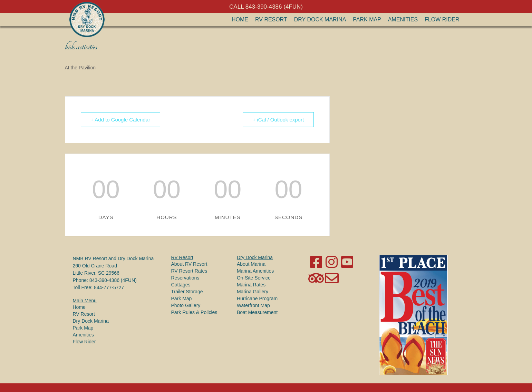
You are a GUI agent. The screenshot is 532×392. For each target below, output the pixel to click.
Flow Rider (442, 19)
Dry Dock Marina (320, 19)
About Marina (251, 264)
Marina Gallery (253, 292)
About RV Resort (189, 264)
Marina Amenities (255, 271)
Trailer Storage (187, 292)
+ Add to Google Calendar (121, 120)
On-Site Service (254, 278)
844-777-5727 (109, 287)
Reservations (185, 278)
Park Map (367, 19)
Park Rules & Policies (194, 312)
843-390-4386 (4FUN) (113, 280)
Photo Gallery (186, 305)
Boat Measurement (257, 312)
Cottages (181, 285)
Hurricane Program (257, 298)
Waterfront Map (253, 305)
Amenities (403, 19)
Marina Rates (251, 285)
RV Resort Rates (189, 271)
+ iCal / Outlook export (278, 120)
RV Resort (271, 19)
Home (240, 19)
